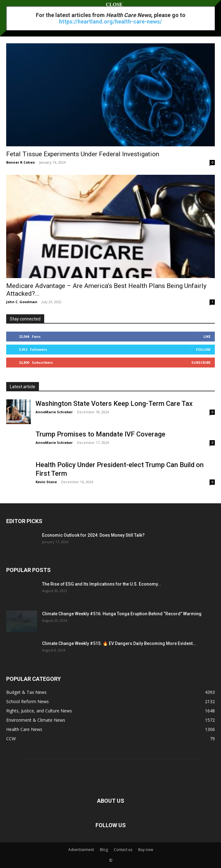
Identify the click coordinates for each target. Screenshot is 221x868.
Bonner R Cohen (21, 162)
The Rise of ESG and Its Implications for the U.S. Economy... (102, 584)
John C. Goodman (22, 302)
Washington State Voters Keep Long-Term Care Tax (114, 404)
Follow (203, 349)
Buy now (146, 850)
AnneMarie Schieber (54, 412)
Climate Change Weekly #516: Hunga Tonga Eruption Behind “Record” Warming (122, 614)
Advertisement (81, 850)
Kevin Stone (46, 482)
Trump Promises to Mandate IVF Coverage (100, 434)
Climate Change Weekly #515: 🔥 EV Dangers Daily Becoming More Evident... (119, 643)
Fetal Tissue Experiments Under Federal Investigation (83, 154)
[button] (11, 8)
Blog (104, 850)
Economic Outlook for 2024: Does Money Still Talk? (93, 535)
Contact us (123, 850)
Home (12, 23)
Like (207, 336)
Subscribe (201, 362)
